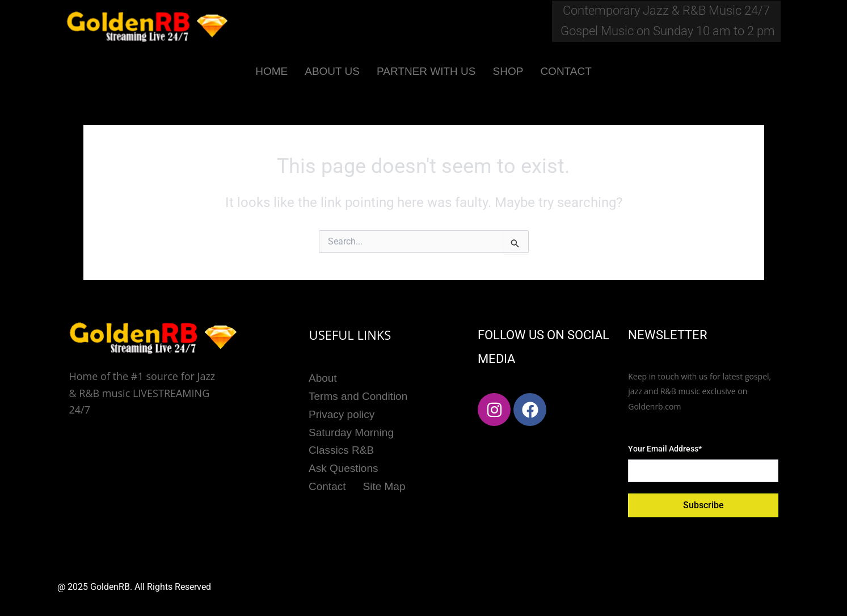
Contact (327, 485)
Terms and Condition (358, 396)
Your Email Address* (665, 449)
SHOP (508, 71)
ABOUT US (332, 71)
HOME (271, 71)
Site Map (384, 485)
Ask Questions (344, 467)
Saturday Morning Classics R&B (351, 440)
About (323, 378)
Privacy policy (342, 414)
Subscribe (703, 505)
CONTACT (566, 71)
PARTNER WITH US (426, 71)
